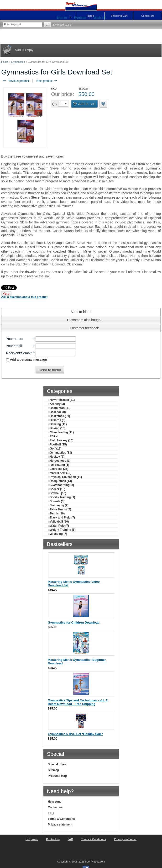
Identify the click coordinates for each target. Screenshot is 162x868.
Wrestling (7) (58, 534)
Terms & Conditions (61, 819)
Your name (14, 339)
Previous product (16, 81)
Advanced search (63, 25)
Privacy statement (60, 825)
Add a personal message (27, 360)
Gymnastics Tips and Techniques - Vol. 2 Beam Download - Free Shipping (78, 702)
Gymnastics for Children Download (74, 622)
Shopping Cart (119, 16)
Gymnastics (18, 62)
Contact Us (148, 16)
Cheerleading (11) (61, 432)
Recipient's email (19, 353)
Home (5, 62)
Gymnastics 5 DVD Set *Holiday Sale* (75, 734)
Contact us (55, 807)
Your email (14, 346)
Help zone (55, 802)
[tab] (81, 312)
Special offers (57, 764)
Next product (47, 81)
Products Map (57, 776)
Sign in (62, 18)
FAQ (51, 813)
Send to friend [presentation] (81, 312)
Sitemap (54, 770)
